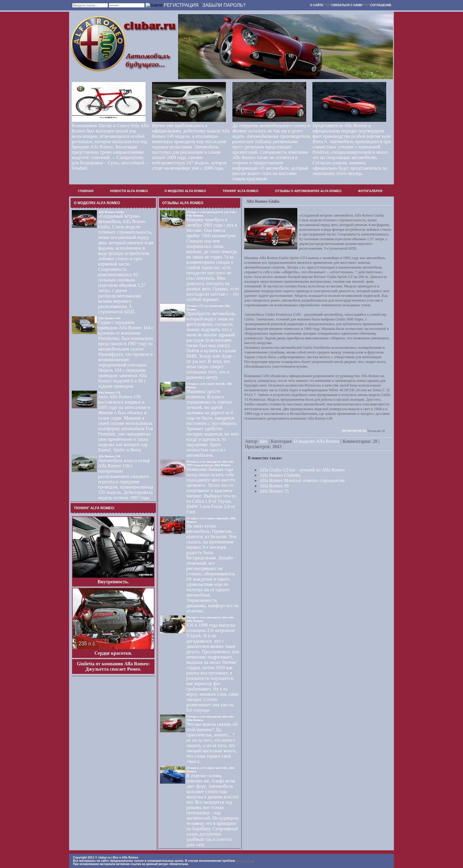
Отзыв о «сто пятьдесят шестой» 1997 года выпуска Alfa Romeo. (210, 463)
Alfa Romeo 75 (274, 491)
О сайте (317, 5)
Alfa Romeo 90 (274, 486)
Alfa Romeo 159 (109, 392)
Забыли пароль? (224, 5)
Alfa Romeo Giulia (111, 212)
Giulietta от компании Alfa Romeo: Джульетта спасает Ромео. (113, 666)
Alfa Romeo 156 (109, 456)
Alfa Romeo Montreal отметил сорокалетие (302, 480)
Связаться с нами (347, 5)
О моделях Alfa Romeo (317, 441)
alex (264, 441)
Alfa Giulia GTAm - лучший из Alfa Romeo (302, 470)
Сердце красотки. (113, 653)
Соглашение (381, 5)
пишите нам (245, 861)
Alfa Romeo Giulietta (280, 475)
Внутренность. (113, 582)
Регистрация (181, 5)
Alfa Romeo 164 (109, 318)
